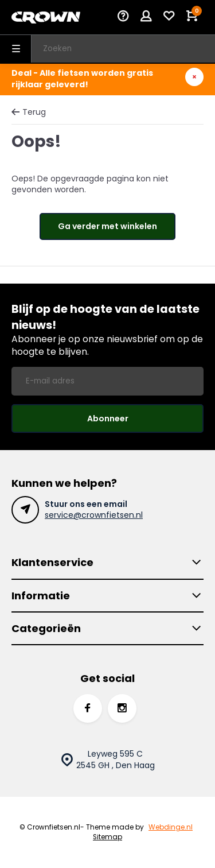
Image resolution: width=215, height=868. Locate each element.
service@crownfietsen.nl (94, 515)
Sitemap (107, 837)
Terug (29, 112)
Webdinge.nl (171, 827)
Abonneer (108, 418)
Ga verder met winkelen (107, 226)
